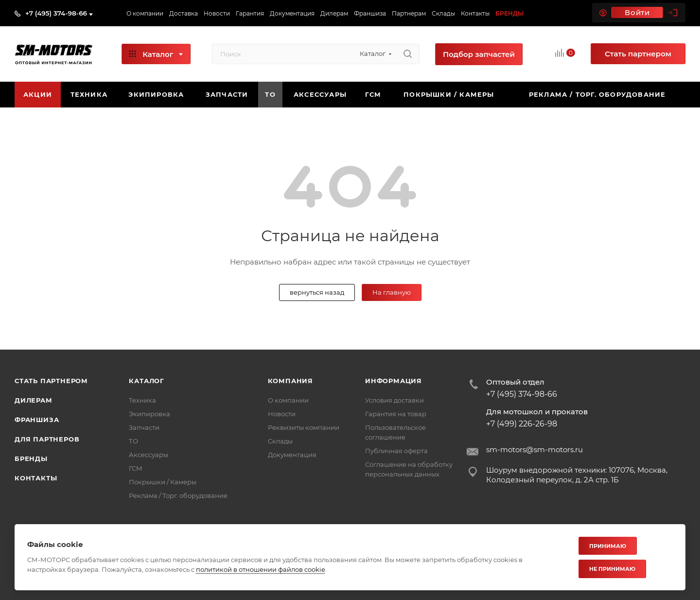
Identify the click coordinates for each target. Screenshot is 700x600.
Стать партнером (51, 381)
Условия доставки (394, 400)
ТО (133, 441)
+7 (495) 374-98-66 (56, 13)
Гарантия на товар (396, 414)
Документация (292, 455)
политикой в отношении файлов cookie (261, 569)
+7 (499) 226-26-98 (522, 424)
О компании (288, 400)
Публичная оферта (396, 451)
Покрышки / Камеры (163, 482)
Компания (290, 381)
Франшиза (37, 420)
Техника (142, 400)
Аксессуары (149, 455)
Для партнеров (47, 439)
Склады (280, 441)
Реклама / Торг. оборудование (178, 495)
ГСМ (136, 468)
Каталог (147, 381)
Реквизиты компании (304, 427)
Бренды (31, 459)
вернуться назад (317, 292)
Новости (282, 414)
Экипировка (149, 414)
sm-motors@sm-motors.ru (534, 450)
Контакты (36, 478)
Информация (394, 381)
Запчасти (144, 427)
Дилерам (34, 400)
